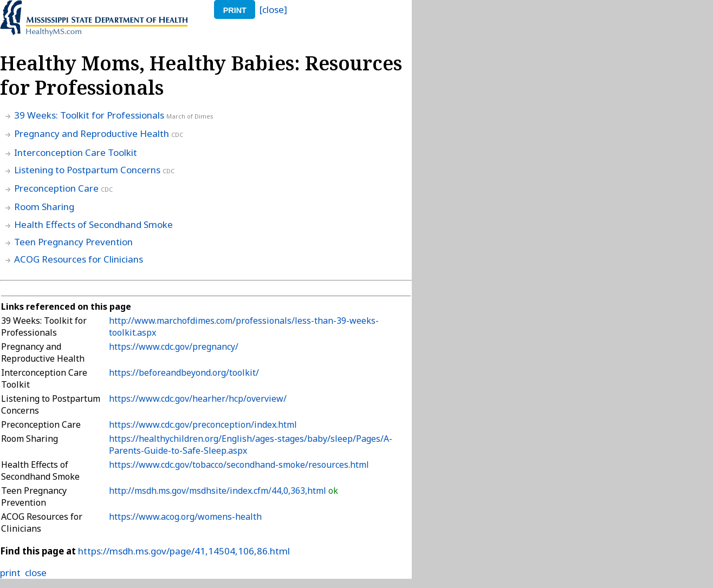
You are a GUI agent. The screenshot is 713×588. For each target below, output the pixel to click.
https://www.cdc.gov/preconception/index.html (203, 424)
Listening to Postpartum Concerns (87, 170)
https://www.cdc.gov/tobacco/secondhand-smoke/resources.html (239, 465)
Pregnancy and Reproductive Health (92, 133)
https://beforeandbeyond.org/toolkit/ (184, 373)
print (235, 10)
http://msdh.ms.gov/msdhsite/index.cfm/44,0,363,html (219, 491)
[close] (273, 9)
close (36, 573)
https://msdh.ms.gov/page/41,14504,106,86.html (184, 551)
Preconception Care (56, 188)
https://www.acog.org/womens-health (185, 517)
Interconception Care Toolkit (76, 152)
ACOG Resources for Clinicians (79, 259)
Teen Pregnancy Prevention (73, 242)
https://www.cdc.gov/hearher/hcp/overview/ (198, 398)
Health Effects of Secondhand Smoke (93, 224)
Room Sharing (44, 207)
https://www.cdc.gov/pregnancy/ (174, 347)
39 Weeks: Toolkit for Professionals (89, 115)
